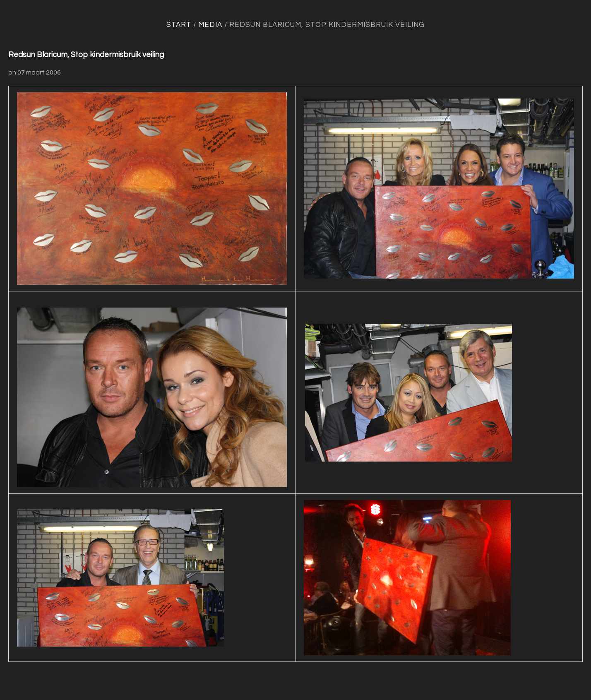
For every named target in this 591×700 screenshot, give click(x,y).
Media (210, 25)
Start (179, 25)
